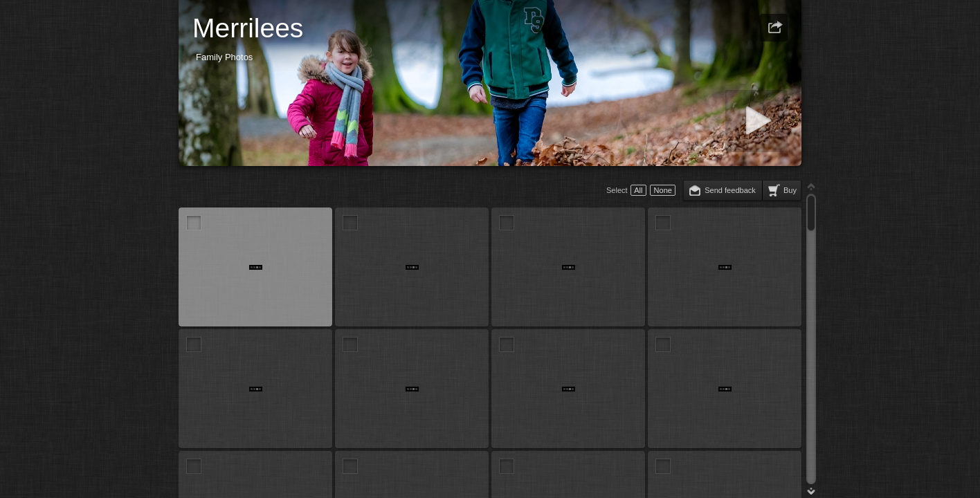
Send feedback (730, 190)
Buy (790, 190)
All (638, 190)
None (663, 190)
